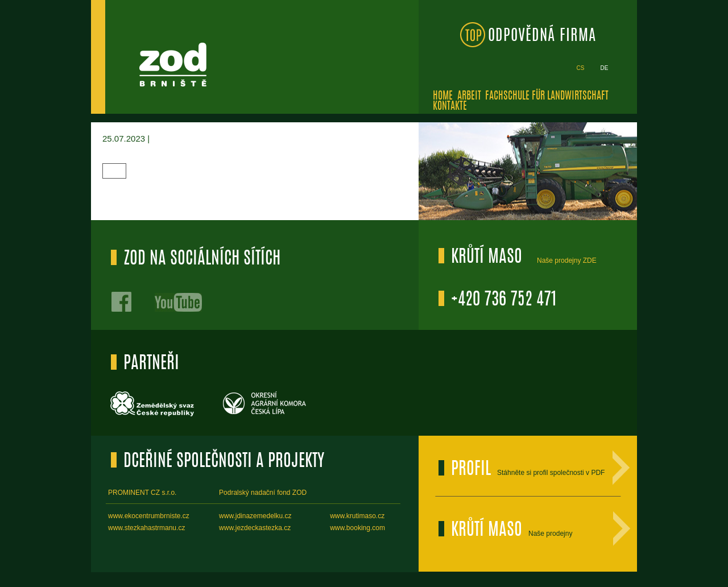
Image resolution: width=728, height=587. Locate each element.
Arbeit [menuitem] (469, 97)
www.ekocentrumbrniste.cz (149, 516)
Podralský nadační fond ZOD (263, 493)
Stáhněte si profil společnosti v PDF (551, 473)
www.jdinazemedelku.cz (255, 516)
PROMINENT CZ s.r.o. (142, 493)
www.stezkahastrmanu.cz (146, 528)
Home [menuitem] (443, 97)
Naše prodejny (550, 534)
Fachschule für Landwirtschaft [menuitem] (547, 97)
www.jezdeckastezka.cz (255, 528)
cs (581, 68)
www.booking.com (357, 528)
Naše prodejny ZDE (567, 261)
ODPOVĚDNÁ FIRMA (542, 36)
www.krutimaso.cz (357, 516)
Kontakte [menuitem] (450, 107)
